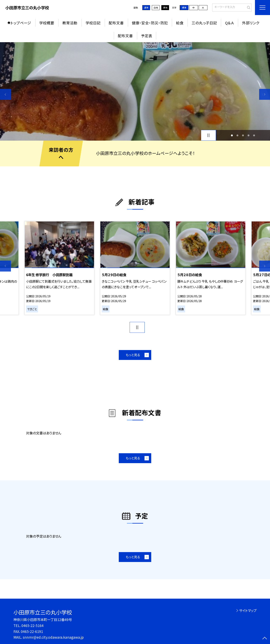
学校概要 (47, 23)
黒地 (165, 8)
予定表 (147, 36)
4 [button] (249, 135)
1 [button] (232, 135)
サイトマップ (248, 610)
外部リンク (251, 23)
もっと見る (133, 355)
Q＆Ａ (230, 23)
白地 (156, 8)
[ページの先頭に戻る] (265, 639)
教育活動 (70, 23)
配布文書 (116, 23)
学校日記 (93, 23)
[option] (135, 91)
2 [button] (237, 135)
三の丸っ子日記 (204, 23)
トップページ (21, 23)
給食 (180, 23)
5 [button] (254, 135)
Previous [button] (5, 94)
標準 (184, 8)
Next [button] (265, 94)
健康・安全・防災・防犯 (150, 23)
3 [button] (243, 135)
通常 (146, 8)
